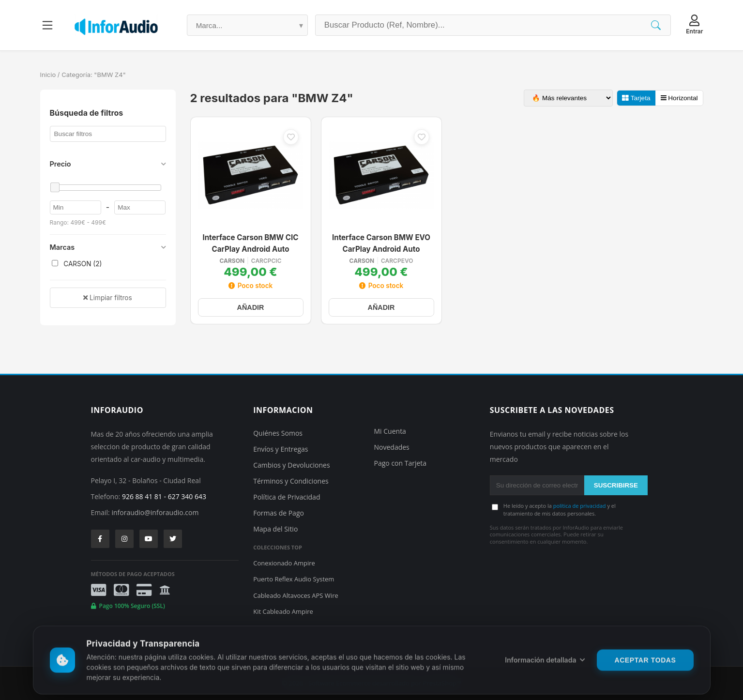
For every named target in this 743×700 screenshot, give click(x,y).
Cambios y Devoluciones (291, 465)
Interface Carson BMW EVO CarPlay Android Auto (381, 243)
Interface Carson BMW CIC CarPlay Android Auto (250, 243)
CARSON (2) (77, 264)
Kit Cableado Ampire (283, 611)
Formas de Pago (279, 513)
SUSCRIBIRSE (616, 485)
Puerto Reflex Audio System (294, 579)
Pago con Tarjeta (401, 463)
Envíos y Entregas (281, 449)
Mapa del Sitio (275, 529)
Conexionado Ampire (284, 563)
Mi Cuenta (390, 431)
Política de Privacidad (287, 497)
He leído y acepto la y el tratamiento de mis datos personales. (560, 509)
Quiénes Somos (278, 433)
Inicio (48, 75)
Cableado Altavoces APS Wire (296, 595)
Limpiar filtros (107, 298)
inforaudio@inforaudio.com (155, 512)
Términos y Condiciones (291, 481)
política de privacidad (580, 506)
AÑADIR (251, 307)
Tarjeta (636, 98)
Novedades (392, 447)
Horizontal (679, 98)
